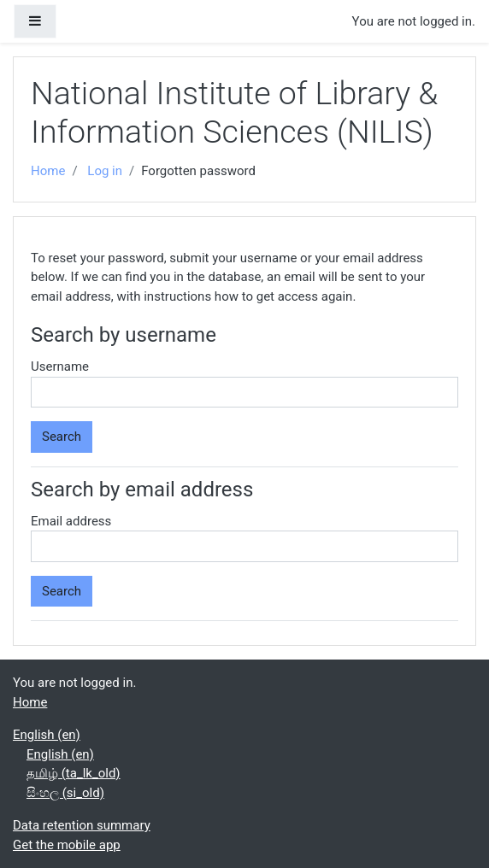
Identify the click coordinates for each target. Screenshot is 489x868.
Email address (71, 521)
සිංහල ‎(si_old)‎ (65, 793)
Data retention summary (82, 825)
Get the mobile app (67, 845)
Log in (105, 171)
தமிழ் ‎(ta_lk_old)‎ (74, 773)
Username (60, 367)
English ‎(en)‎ (47, 735)
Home (48, 171)
